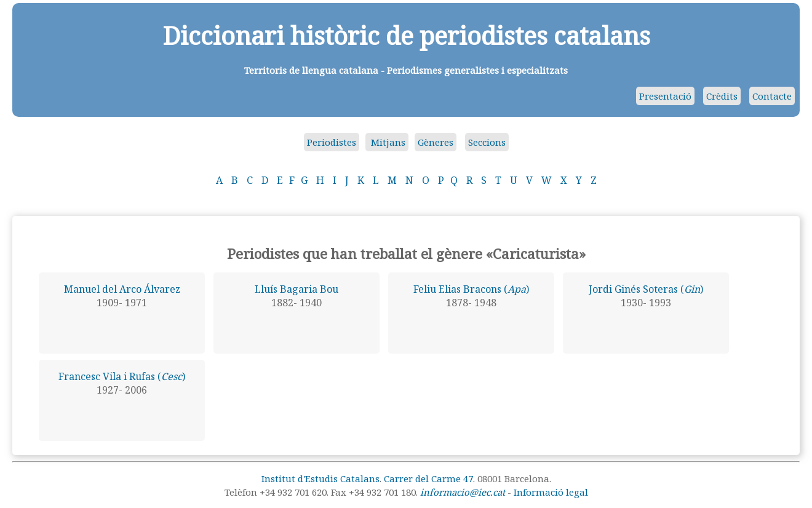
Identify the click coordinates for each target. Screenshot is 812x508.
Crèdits (722, 96)
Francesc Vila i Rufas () (122, 376)
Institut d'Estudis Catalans (320, 478)
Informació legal (551, 492)
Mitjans (387, 142)
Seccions (487, 142)
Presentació (665, 96)
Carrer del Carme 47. (429, 478)
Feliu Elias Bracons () (471, 289)
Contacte (772, 96)
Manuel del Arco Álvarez (122, 289)
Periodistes (332, 142)
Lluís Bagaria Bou (297, 289)
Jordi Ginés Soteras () (646, 289)
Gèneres (436, 142)
